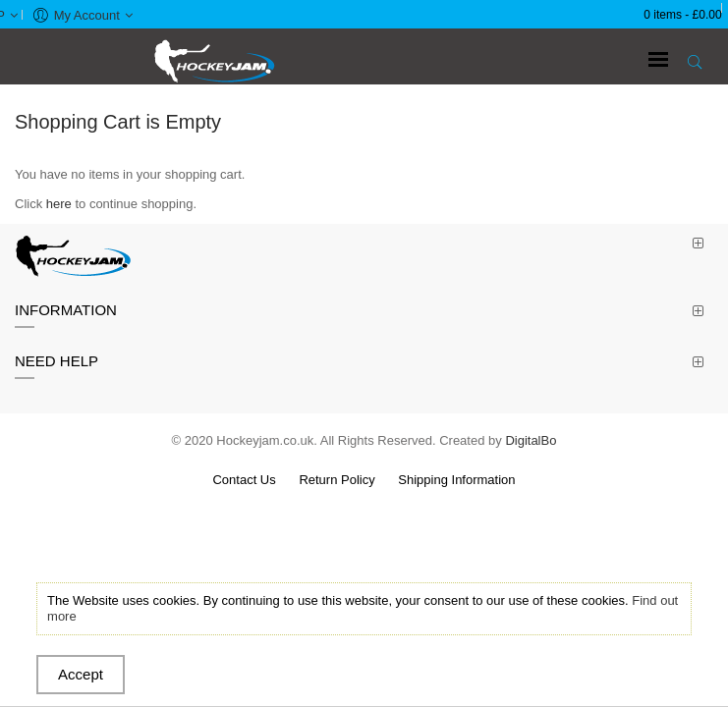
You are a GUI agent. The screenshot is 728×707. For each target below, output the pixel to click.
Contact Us (244, 480)
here (59, 204)
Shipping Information (456, 480)
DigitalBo (531, 440)
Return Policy (336, 480)
